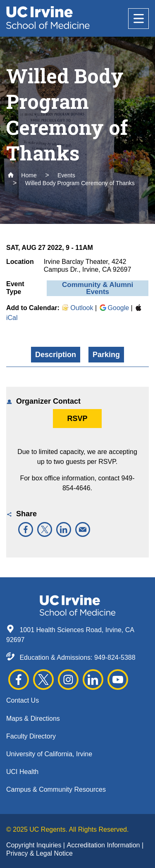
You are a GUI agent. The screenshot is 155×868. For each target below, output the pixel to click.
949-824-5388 (115, 657)
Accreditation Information (104, 845)
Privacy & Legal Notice (39, 853)
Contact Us (23, 700)
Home (22, 175)
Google (114, 308)
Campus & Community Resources (56, 789)
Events (66, 175)
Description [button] (56, 355)
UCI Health (22, 772)
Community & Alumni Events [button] (98, 288)
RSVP (77, 419)
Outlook (77, 308)
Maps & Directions (33, 719)
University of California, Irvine (49, 754)
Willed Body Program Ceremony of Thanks (80, 183)
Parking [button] (106, 355)
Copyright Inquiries (35, 845)
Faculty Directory (31, 736)
